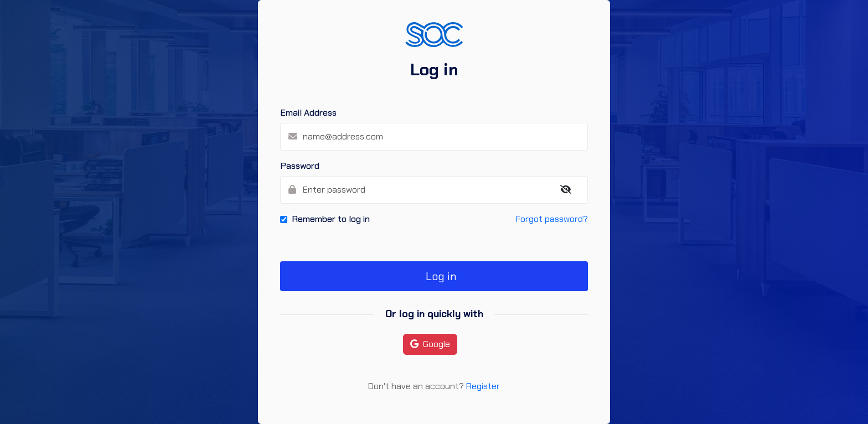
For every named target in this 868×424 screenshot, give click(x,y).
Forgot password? (552, 219)
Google (430, 344)
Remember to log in (331, 219)
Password (300, 166)
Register (483, 386)
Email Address (308, 113)
